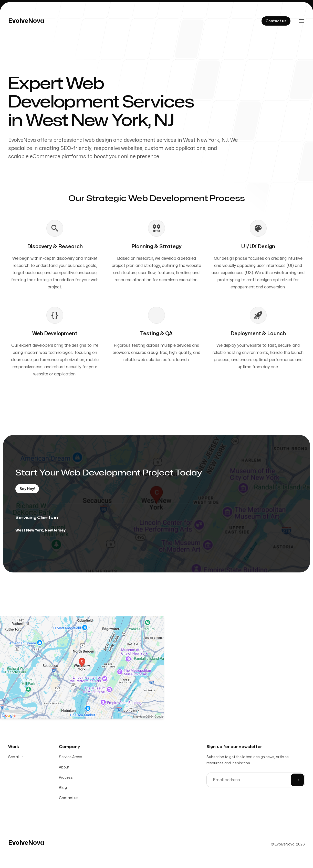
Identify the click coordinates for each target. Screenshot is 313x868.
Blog (63, 788)
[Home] (26, 21)
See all (15, 757)
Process (66, 778)
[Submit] (297, 780)
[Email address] (256, 780)
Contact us (69, 798)
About (64, 767)
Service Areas (71, 757)
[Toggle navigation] (302, 21)
